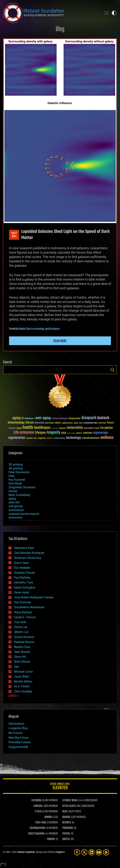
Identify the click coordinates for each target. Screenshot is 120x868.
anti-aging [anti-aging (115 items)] (43, 418)
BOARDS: (66, 817)
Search (112, 370)
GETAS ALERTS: (69, 806)
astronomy (15, 518)
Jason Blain (22, 677)
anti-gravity (16, 506)
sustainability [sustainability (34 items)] (59, 438)
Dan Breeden (22, 568)
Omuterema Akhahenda (29, 607)
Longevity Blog (18, 728)
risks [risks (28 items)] (35, 438)
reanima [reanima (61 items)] (87, 433)
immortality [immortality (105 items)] (75, 428)
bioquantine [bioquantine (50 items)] (75, 418)
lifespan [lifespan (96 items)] (40, 433)
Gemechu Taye (23, 582)
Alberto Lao (21, 632)
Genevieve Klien (24, 548)
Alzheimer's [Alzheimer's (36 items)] (30, 419)
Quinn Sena (21, 563)
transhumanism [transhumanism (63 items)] (91, 438)
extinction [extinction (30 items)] (102, 423)
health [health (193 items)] (28, 428)
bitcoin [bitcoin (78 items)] (30, 423)
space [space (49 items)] (50, 438)
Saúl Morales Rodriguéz (29, 553)
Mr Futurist (15, 733)
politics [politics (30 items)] (79, 433)
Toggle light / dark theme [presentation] (114, 13)
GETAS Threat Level (60, 787)
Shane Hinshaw (24, 637)
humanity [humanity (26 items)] (55, 428)
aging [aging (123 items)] (16, 418)
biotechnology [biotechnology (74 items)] (16, 423)
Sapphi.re (60, 852)
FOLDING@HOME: (38, 828)
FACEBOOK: (37, 801)
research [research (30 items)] (29, 438)
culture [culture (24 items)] (76, 423)
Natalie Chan (25, 329)
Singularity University (22, 487)
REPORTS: (67, 823)
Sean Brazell (22, 652)
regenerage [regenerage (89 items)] (100, 433)
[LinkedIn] (92, 852)
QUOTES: (66, 839)
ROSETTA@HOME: (37, 834)
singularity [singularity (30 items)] (42, 438)
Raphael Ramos (24, 642)
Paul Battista (22, 578)
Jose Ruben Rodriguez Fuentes (34, 597)
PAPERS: (66, 834)
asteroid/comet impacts (24, 514)
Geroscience (16, 724)
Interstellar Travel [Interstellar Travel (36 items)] (91, 428)
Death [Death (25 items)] (81, 423)
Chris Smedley (23, 691)
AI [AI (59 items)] (22, 419)
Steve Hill (20, 657)
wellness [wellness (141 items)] (107, 438)
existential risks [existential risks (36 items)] (91, 423)
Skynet (13, 491)
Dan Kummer (22, 602)
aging (12, 499)
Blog (60, 29)
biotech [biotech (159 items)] (103, 418)
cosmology (39, 329)
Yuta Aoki (20, 622)
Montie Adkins (23, 681)
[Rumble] (106, 852)
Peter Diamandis (19, 472)
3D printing (16, 465)
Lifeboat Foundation (26, 852)
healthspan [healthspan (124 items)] (42, 428)
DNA (11, 476)
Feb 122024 (14, 235)
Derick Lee (21, 627)
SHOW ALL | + (14, 696)
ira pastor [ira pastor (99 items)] (106, 428)
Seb (16, 667)
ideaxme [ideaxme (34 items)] (62, 428)
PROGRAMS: (68, 828)
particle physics (52, 329)
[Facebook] (77, 852)
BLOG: (65, 812)
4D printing (16, 468)
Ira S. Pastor (22, 686)
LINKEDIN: (38, 806)
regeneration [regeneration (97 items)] (17, 438)
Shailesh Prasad (24, 573)
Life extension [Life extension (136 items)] (24, 433)
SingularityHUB (18, 747)
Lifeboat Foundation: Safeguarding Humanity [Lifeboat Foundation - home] (51, 13)
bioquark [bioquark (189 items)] (89, 418)
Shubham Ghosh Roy (28, 558)
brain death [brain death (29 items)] (49, 423)
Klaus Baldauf (23, 612)
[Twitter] (84, 852)
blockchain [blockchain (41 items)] (40, 423)
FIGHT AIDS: (41, 823)
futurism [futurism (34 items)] (12, 428)
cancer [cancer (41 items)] (58, 423)
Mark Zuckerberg (19, 495)
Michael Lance (23, 672)
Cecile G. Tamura (25, 617)
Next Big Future (18, 738)
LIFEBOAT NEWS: (70, 801)
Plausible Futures (20, 742)
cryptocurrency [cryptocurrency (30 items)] (67, 423)
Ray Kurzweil (17, 480)
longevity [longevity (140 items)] (54, 433)
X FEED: (38, 812)
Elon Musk (15, 483)
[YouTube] (99, 852)
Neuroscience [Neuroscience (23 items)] (71, 433)
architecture (16, 510)
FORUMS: (51, 839)
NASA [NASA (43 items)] (64, 433)
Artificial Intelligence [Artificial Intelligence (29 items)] (60, 419)
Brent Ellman (22, 662)
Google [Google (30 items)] (19, 428)
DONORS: (48, 817)
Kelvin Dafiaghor (25, 588)
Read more (60, 341)
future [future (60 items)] (110, 423)
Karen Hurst (21, 592)
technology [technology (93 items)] (74, 438)
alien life (14, 502)
